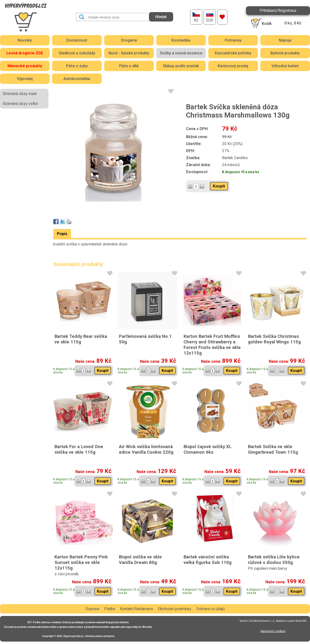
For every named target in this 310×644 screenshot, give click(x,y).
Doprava (92, 609)
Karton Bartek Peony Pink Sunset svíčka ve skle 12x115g (81, 562)
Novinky (25, 40)
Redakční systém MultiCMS (291, 621)
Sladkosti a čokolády (77, 53)
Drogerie (129, 40)
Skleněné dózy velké (20, 104)
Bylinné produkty (285, 53)
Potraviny (233, 40)
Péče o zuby (77, 66)
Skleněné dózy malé (20, 94)
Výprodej (25, 79)
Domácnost (77, 40)
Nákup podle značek (181, 66)
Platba (110, 609)
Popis (62, 234)
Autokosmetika (77, 79)
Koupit (219, 186)
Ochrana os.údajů (210, 609)
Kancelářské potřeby (233, 53)
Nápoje (285, 40)
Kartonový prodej (233, 66)
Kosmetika (181, 40)
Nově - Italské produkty (129, 53)
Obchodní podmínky (175, 609)
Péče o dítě (129, 66)
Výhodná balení (285, 66)
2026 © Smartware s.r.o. (262, 621)
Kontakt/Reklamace (136, 609)
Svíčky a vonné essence (181, 53)
